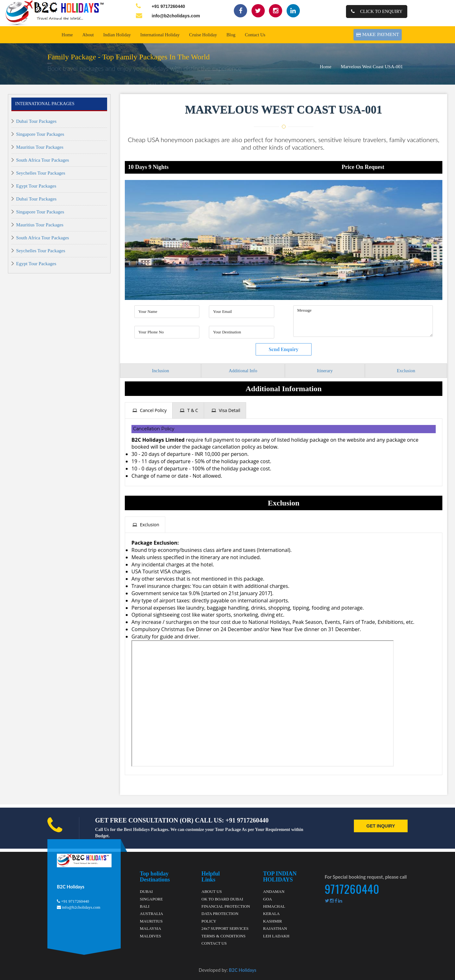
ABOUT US (212, 891)
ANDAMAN (274, 891)
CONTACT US (214, 943)
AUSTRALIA (152, 914)
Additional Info (243, 371)
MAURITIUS (151, 921)
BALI (145, 906)
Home (326, 67)
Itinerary (325, 371)
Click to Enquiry (377, 11)
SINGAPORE (152, 899)
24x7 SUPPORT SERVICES (225, 928)
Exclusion (406, 371)
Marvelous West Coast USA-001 (372, 67)
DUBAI (146, 891)
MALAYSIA (151, 928)
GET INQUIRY (381, 826)
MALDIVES (151, 936)
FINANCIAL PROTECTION (226, 906)
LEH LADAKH (276, 936)
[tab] (149, 410)
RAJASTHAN (275, 928)
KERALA (272, 914)
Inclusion (161, 371)
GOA (268, 899)
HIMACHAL (274, 906)
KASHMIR (273, 921)
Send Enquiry (283, 349)
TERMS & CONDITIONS (224, 936)
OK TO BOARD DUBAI (222, 899)
